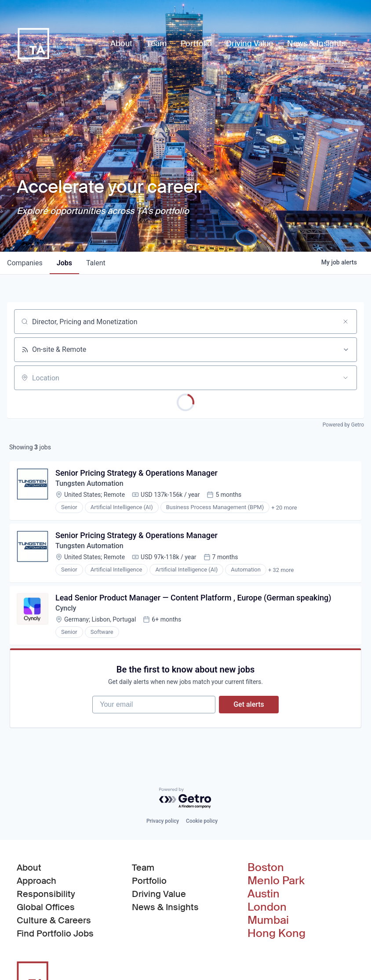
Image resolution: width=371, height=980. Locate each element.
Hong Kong (276, 933)
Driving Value (159, 894)
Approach (36, 881)
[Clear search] (346, 322)
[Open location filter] (346, 378)
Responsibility (46, 894)
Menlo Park (276, 881)
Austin (264, 894)
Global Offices (46, 907)
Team (143, 868)
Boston (266, 868)
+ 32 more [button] (281, 570)
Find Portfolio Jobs (55, 933)
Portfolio (149, 881)
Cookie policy (202, 821)
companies (25, 263)
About (29, 868)
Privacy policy (163, 821)
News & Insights (165, 907)
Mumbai (268, 920)
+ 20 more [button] (284, 508)
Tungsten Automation (89, 483)
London (267, 907)
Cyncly (66, 608)
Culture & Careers (54, 920)
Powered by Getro (343, 425)
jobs (64, 263)
